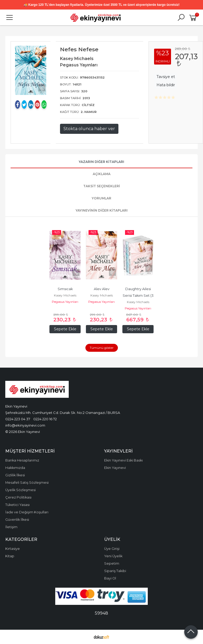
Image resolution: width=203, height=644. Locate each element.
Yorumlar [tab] (101, 198)
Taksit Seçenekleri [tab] (102, 186)
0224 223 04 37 (18, 419)
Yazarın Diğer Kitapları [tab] (101, 162)
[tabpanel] (31, 70)
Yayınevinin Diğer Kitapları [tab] (102, 210)
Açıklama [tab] (102, 174)
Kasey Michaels (65, 295)
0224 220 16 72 (45, 419)
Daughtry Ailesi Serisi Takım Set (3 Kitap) (139, 296)
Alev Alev (102, 289)
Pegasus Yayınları (65, 302)
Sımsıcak (65, 289)
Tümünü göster (102, 348)
